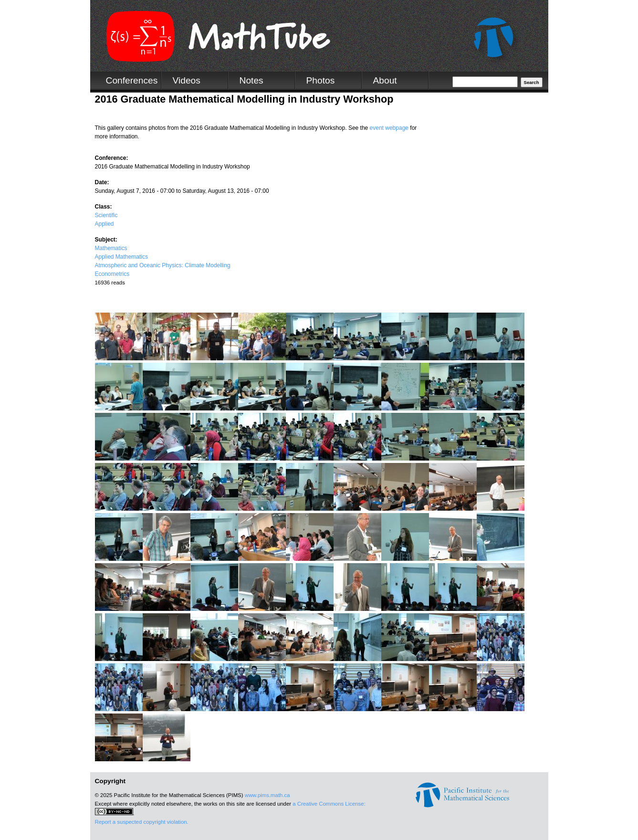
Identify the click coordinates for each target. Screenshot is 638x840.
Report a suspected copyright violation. (142, 822)
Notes (251, 80)
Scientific (106, 215)
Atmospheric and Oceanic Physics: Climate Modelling (163, 265)
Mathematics (111, 248)
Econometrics (112, 274)
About (385, 80)
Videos (187, 80)
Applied (105, 224)
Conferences (132, 80)
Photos (321, 80)
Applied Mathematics (121, 257)
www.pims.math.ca (267, 795)
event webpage (389, 128)
